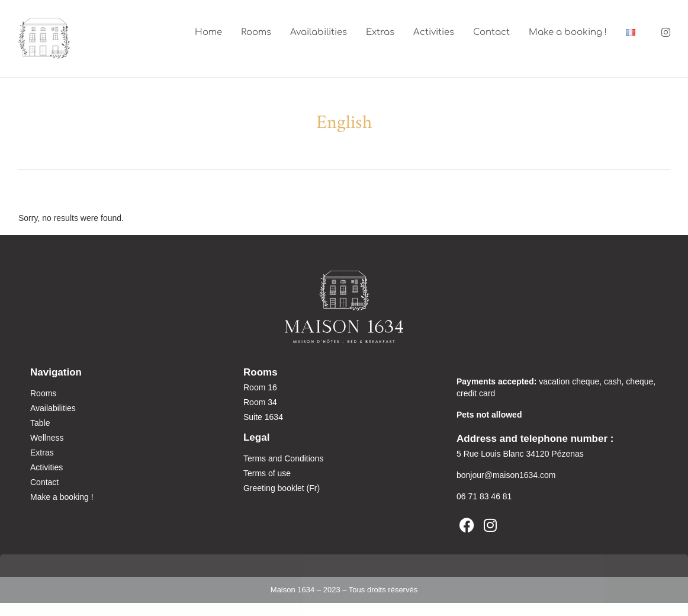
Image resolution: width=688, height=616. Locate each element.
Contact (491, 32)
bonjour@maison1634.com (506, 476)
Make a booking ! (568, 32)
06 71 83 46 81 (484, 497)
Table (40, 423)
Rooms (256, 32)
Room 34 (260, 403)
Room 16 (260, 388)
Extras (380, 32)
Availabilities (319, 32)
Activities (434, 32)
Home (208, 32)
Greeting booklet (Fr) (282, 489)
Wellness (47, 438)
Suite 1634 (263, 418)
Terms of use (267, 474)
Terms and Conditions (283, 459)
